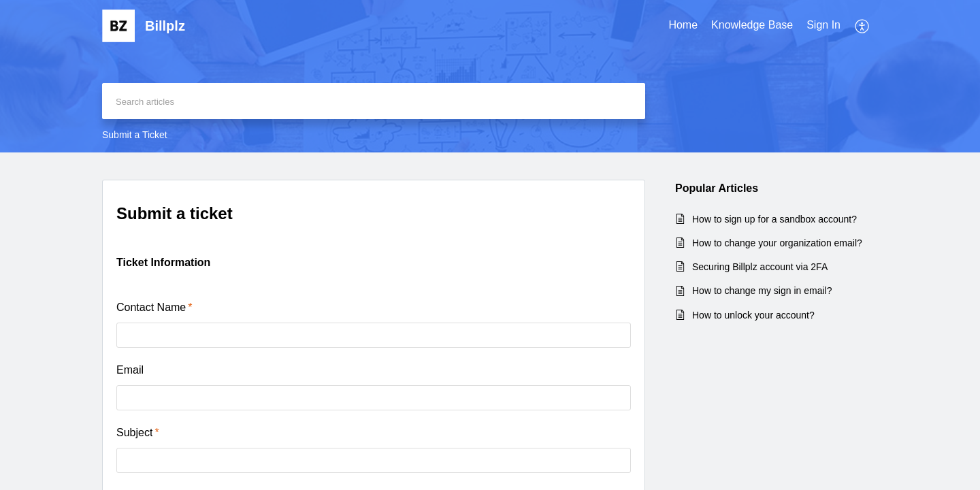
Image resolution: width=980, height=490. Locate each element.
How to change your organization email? (777, 243)
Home (683, 25)
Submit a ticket (175, 213)
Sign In (823, 25)
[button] (863, 26)
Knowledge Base (752, 25)
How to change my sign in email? (762, 291)
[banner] (490, 76)
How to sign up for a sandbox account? (774, 219)
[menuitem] (683, 26)
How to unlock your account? (753, 315)
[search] (374, 101)
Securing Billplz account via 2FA (760, 267)
